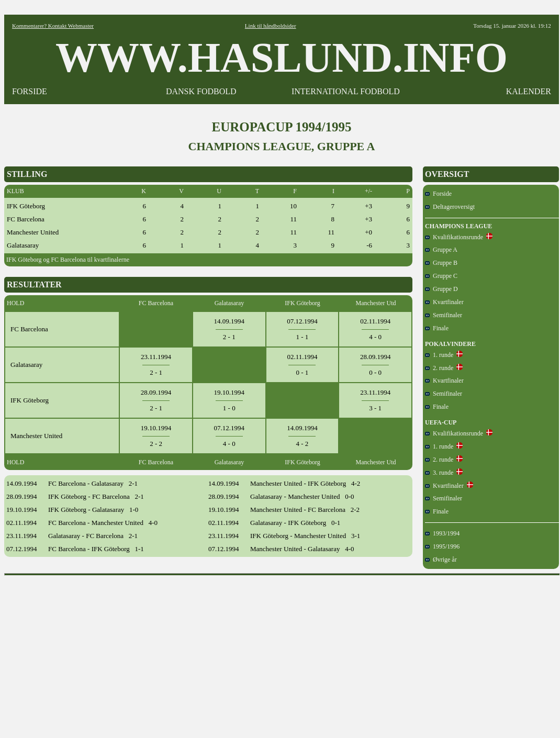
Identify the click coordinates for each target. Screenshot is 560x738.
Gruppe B (441, 263)
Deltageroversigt (450, 207)
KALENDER (529, 91)
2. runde (439, 368)
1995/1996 (442, 546)
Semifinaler (444, 315)
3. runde (439, 473)
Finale (437, 328)
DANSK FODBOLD (201, 91)
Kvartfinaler (444, 302)
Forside (438, 194)
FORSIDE (30, 91)
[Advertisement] (282, 653)
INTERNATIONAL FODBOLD (346, 91)
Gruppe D (441, 289)
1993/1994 (442, 533)
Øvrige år (441, 560)
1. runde (439, 355)
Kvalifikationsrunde (454, 237)
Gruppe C (441, 276)
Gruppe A (441, 250)
